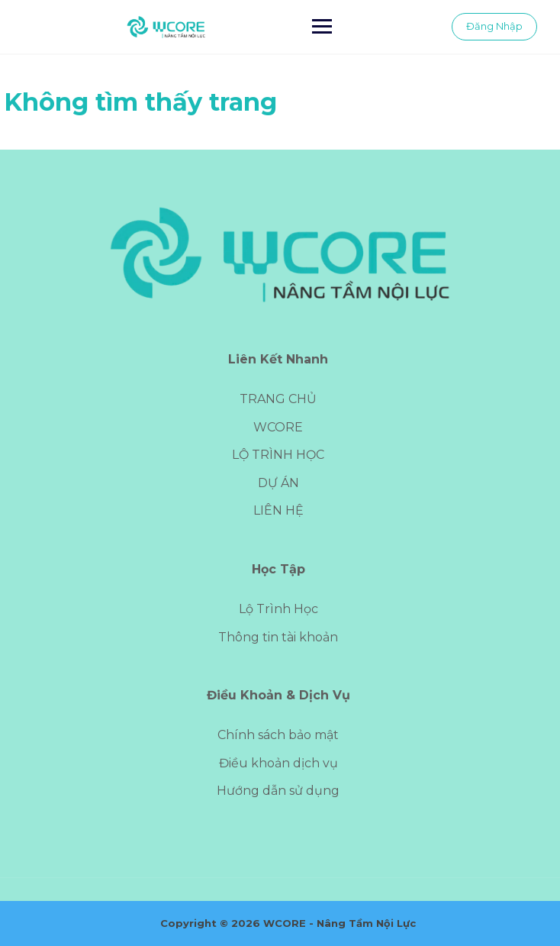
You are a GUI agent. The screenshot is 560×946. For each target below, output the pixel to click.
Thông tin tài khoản (278, 637)
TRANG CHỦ (278, 399)
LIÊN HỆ (278, 510)
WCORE (278, 427)
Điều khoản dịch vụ (278, 763)
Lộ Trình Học (278, 609)
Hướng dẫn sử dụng (278, 791)
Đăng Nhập (494, 26)
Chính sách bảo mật (278, 735)
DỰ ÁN (278, 483)
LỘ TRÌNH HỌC (278, 455)
